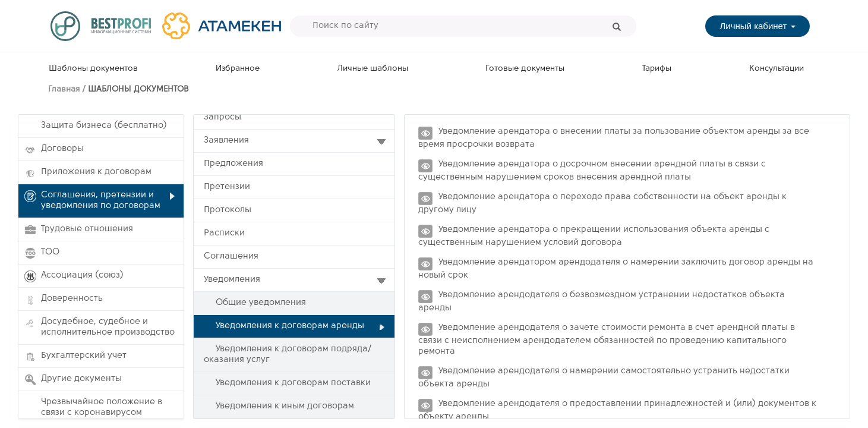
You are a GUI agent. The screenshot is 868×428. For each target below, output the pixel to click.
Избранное (238, 69)
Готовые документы (525, 69)
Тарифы (657, 69)
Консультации (777, 69)
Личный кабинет (757, 26)
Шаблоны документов (93, 69)
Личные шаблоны (373, 69)
